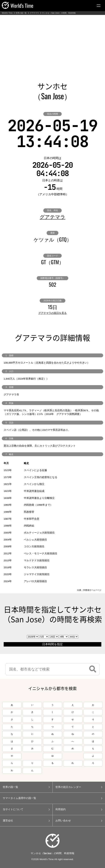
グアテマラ (34, 13)
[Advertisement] (52, 43)
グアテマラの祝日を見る (52, 313)
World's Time (7, 13)
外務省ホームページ (92, 590)
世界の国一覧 (21, 13)
